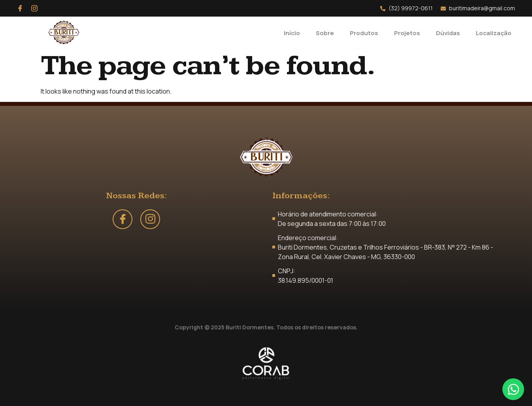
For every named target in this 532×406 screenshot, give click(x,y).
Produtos (361, 32)
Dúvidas (448, 32)
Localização (496, 32)
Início (287, 32)
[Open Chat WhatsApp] (513, 389)
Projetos (406, 32)
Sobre (321, 32)
